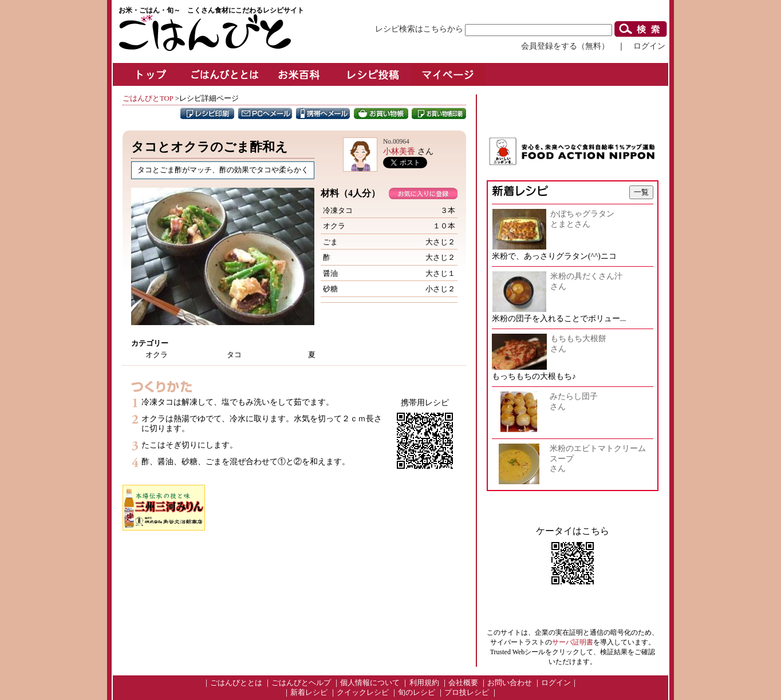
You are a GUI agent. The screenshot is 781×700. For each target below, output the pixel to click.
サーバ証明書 (573, 642)
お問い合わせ (510, 683)
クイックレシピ (363, 693)
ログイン (649, 46)
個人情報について (370, 683)
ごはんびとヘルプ (301, 683)
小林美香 (399, 151)
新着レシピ (309, 693)
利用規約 (424, 683)
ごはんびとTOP (148, 98)
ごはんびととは (236, 683)
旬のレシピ (417, 693)
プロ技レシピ (467, 693)
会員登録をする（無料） (565, 46)
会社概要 (463, 683)
